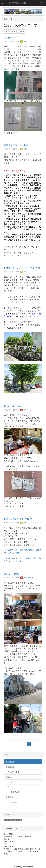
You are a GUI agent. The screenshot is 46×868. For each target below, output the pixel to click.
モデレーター (27, 410)
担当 (24, 41)
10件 (21, 31)
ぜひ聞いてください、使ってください (23, 268)
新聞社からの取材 (13, 406)
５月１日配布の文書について (18, 519)
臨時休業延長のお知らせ (16, 145)
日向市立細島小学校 (16, 3)
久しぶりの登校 (12, 574)
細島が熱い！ (10, 38)
